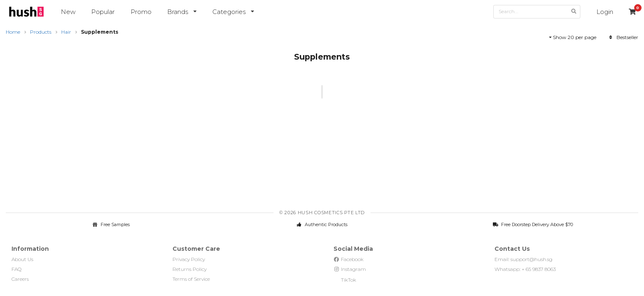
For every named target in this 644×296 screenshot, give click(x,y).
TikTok (345, 280)
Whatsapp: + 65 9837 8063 (525, 269)
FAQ (16, 269)
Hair (66, 32)
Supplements (100, 32)
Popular (103, 12)
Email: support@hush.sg (523, 259)
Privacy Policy (189, 259)
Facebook (348, 259)
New (68, 12)
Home (13, 32)
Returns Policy (190, 269)
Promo (141, 12)
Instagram (350, 269)
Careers (20, 279)
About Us (22, 259)
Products (41, 32)
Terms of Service (191, 279)
